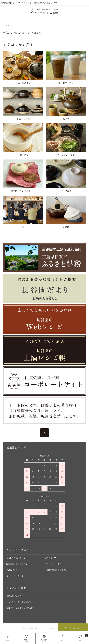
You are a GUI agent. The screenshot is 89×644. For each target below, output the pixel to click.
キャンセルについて (15, 576)
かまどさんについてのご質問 (19, 602)
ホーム (7, 25)
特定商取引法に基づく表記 (56, 570)
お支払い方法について (16, 558)
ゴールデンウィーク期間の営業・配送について (38, 3)
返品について (12, 570)
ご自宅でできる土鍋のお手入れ (20, 608)
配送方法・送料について (17, 564)
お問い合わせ (50, 558)
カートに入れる (73, 628)
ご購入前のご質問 (14, 596)
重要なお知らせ (8, 3)
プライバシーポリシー (54, 564)
